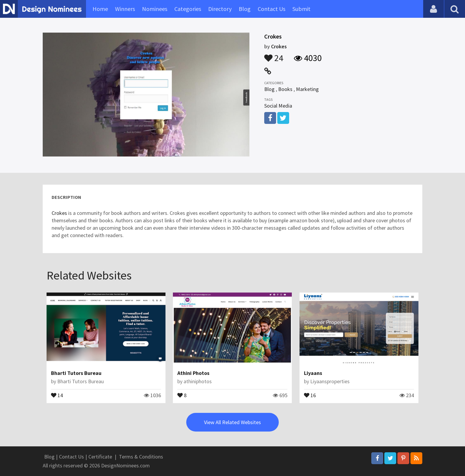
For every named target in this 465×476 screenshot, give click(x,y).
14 (57, 395)
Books (285, 89)
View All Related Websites (232, 422)
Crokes (279, 46)
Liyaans (313, 373)
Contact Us (271, 9)
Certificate (100, 457)
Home (100, 9)
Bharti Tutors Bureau (76, 373)
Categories (188, 9)
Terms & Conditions (141, 457)
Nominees (155, 9)
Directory (220, 9)
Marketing (307, 89)
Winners (125, 9)
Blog (245, 9)
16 (310, 395)
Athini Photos (193, 373)
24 (274, 55)
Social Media (278, 106)
